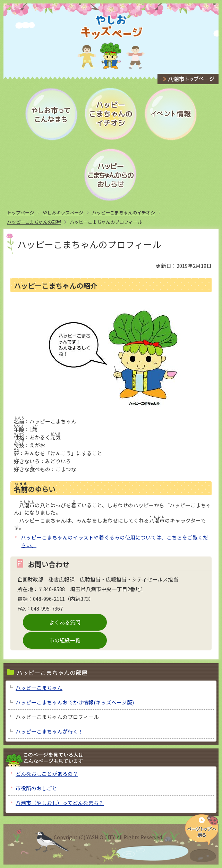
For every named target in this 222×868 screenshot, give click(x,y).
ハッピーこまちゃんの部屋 (34, 222)
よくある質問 (65, 622)
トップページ (20, 212)
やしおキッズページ (63, 212)
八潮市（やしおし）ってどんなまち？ (60, 803)
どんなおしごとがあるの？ (47, 774)
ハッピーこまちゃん (39, 688)
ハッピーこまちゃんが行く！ (49, 731)
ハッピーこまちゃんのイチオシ (123, 212)
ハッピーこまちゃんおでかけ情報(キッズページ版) (75, 702)
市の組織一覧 (65, 640)
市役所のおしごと (36, 788)
